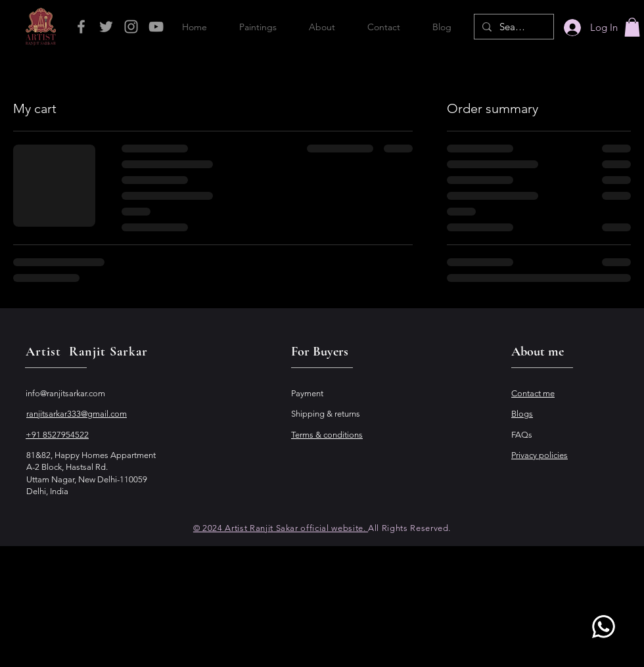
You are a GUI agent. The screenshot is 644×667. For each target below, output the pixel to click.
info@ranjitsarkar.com (65, 393)
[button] (632, 27)
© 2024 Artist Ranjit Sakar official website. (281, 528)
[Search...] (513, 27)
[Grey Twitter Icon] (106, 27)
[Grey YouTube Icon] (156, 27)
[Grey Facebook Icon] (81, 27)
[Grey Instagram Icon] (131, 27)
